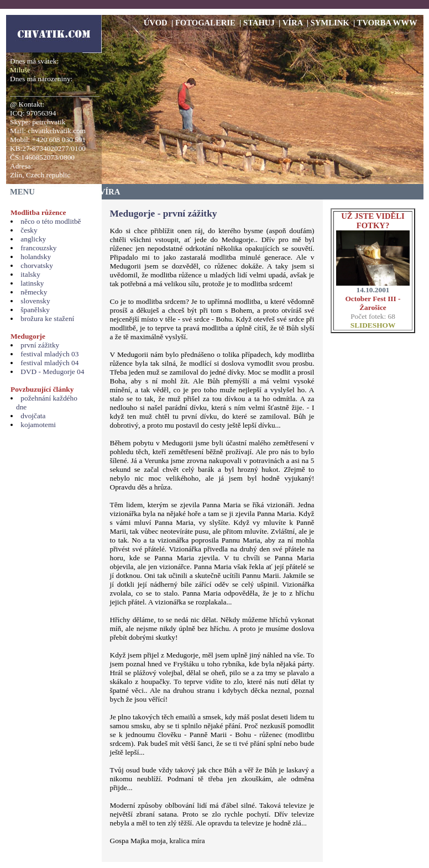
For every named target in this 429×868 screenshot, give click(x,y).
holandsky (36, 257)
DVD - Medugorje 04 (52, 372)
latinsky (32, 283)
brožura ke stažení (47, 319)
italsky (30, 274)
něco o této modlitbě (51, 221)
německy (34, 292)
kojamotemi (38, 425)
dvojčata (33, 416)
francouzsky (38, 248)
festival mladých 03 (49, 354)
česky (29, 230)
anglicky (33, 239)
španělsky (35, 310)
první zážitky (40, 345)
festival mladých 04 (49, 363)
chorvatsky (36, 265)
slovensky (35, 301)
